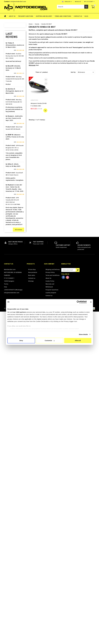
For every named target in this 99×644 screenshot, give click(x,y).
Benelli (10, 80)
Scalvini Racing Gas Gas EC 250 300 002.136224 (15, 389)
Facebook (63, 610)
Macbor (11, 222)
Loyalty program (51, 625)
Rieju (10, 282)
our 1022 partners (20, 312)
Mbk (9, 228)
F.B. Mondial (12, 137)
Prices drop (32, 602)
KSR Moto (11, 198)
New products (33, 605)
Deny (21, 340)
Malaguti (11, 225)
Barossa (11, 73)
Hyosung (11, 178)
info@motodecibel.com (18, 2)
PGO (10, 262)
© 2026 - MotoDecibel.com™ (13, 641)
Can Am (11, 103)
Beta (10, 83)
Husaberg (11, 171)
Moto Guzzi (12, 239)
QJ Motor (11, 276)
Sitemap (31, 614)
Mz (9, 249)
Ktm (9, 201)
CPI (9, 114)
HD (9, 157)
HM (9, 161)
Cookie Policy (50, 614)
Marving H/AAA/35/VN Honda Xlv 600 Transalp (15, 412)
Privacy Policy (50, 605)
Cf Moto (11, 110)
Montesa (11, 235)
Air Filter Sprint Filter (13, 52)
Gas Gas (11, 147)
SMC (10, 297)
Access (10, 41)
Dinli (10, 127)
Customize (50, 340)
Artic (10, 63)
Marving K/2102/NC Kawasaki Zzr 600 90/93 (14, 435)
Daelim (10, 117)
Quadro (11, 279)
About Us (12, 16)
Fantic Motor (12, 141)
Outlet (10, 255)
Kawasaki (11, 188)
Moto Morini (12, 242)
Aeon (10, 48)
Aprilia (10, 59)
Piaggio (11, 266)
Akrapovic (34, 100)
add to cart (45, 110)
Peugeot (11, 259)
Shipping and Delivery (44, 16)
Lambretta (12, 208)
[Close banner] (91, 302)
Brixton (10, 90)
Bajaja (10, 70)
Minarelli (11, 232)
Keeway (11, 191)
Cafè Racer (12, 97)
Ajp (9, 56)
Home (6, 16)
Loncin (10, 218)
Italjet (10, 184)
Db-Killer (11, 120)
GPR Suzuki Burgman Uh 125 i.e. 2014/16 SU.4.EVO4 (15, 480)
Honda (10, 164)
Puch (10, 272)
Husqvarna (12, 174)
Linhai (10, 211)
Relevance (86, 72)
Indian (10, 181)
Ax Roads (11, 66)
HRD (9, 168)
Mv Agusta (12, 245)
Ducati (10, 130)
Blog (86, 16)
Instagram (68, 610)
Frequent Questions (26, 16)
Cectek (10, 107)
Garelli (10, 144)
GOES (10, 154)
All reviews (19, 562)
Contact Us (78, 16)
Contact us (9, 597)
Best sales (32, 608)
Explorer (11, 134)
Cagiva (10, 100)
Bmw (10, 86)
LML (9, 215)
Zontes (10, 348)
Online (10, 252)
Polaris (11, 269)
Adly (10, 44)
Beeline (11, 76)
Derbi (10, 124)
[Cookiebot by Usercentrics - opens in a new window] (78, 302)
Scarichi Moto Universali (13, 290)
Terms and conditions (63, 16)
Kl (9, 195)
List (33, 72)
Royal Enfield (12, 286)
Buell (10, 93)
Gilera (10, 151)
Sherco (10, 294)
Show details (83, 334)
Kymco (10, 205)
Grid (30, 72)
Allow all (78, 340)
